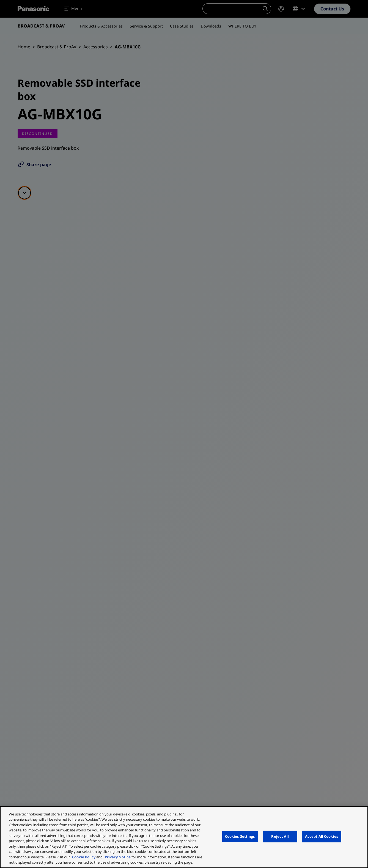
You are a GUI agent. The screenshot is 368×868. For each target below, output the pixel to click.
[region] (184, 837)
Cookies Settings (240, 836)
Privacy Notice (118, 857)
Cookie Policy (84, 857)
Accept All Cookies (322, 836)
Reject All (280, 836)
